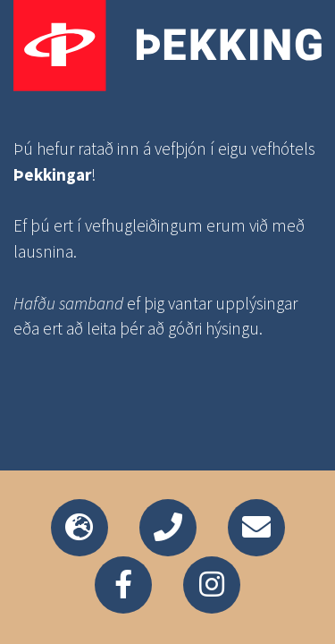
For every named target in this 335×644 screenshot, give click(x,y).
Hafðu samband (68, 303)
